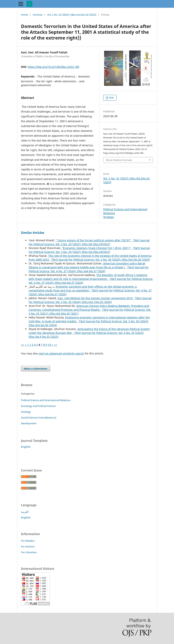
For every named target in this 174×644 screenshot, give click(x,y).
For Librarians (29, 552)
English (26, 447)
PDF (111, 98)
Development (29, 423)
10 (49, 345)
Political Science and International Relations (46, 400)
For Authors (28, 546)
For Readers (28, 541)
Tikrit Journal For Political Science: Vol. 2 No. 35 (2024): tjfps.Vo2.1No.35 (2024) (90, 300)
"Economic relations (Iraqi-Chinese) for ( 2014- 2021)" (97, 248)
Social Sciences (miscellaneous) (39, 418)
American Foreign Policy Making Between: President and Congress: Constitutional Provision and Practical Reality (89, 308)
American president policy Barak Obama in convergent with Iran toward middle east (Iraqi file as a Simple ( (87, 265)
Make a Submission (36, 369)
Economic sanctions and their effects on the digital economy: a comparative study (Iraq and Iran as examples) (83, 288)
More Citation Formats (119, 160)
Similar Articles (33, 233)
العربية (25, 512)
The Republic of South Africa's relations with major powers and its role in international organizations (88, 277)
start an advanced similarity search (61, 353)
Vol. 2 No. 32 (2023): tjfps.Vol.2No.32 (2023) (72, 15)
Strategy (109, 217)
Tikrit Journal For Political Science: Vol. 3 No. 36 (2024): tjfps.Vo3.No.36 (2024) (101, 260)
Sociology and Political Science (38, 406)
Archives (38, 15)
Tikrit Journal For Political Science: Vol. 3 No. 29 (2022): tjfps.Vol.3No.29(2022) (89, 242)
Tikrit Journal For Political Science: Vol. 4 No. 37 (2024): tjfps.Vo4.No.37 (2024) (89, 269)
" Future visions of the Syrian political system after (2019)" (94, 240)
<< (22, 345)
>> (56, 345)
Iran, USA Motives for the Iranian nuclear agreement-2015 (95, 298)
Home (25, 15)
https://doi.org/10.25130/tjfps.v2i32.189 (53, 67)
